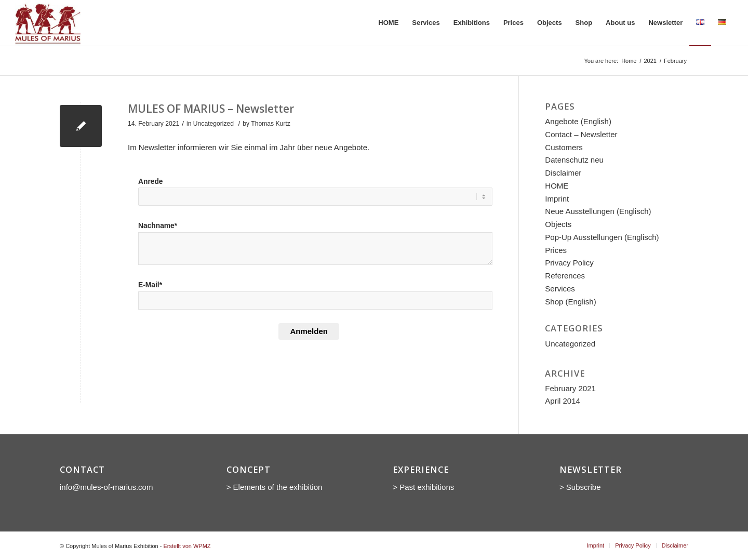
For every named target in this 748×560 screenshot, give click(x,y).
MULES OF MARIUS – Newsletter (211, 109)
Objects (558, 224)
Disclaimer (563, 173)
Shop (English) (570, 302)
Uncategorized (213, 124)
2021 (650, 61)
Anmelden (309, 331)
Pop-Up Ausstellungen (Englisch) (602, 237)
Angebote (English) (578, 121)
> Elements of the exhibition (275, 487)
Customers (564, 147)
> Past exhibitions (423, 487)
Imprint (557, 199)
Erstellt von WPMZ (187, 546)
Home (629, 61)
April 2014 (563, 401)
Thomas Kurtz (271, 124)
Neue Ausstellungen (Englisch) (598, 211)
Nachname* (158, 226)
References (565, 276)
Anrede (151, 182)
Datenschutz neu (574, 160)
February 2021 (570, 388)
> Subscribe (581, 487)
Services (560, 289)
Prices (556, 250)
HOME (557, 186)
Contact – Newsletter (581, 134)
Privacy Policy (569, 263)
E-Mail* (150, 285)
